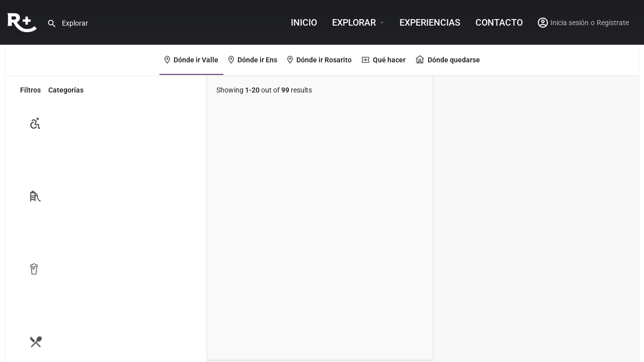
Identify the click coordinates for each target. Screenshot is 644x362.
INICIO (304, 22)
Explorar (354, 22)
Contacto (499, 22)
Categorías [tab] (66, 90)
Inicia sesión (570, 23)
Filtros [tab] (30, 90)
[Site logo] (23, 22)
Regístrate (613, 23)
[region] (536, 219)
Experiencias (430, 22)
